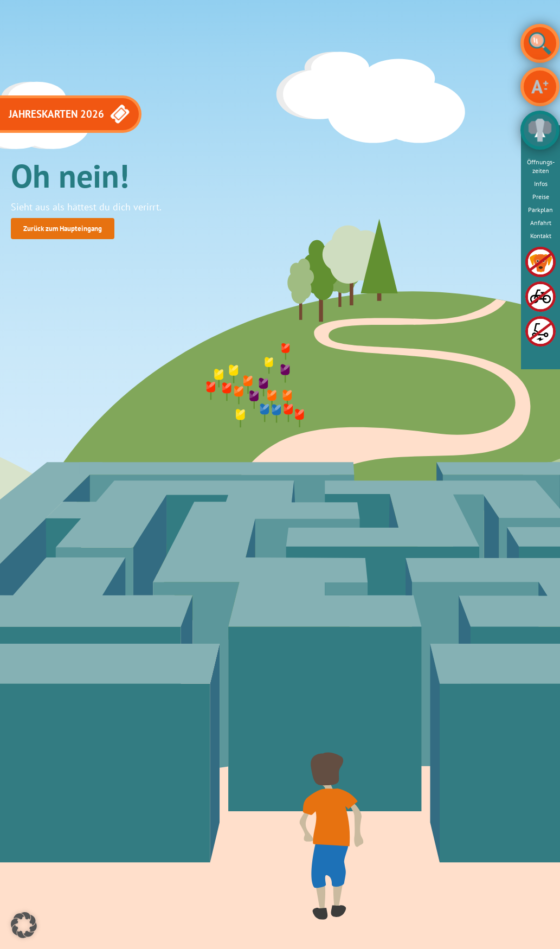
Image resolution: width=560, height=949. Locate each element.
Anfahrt (541, 223)
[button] (24, 925)
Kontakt (541, 236)
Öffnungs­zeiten (541, 166)
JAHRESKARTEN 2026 (70, 114)
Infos (541, 184)
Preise (541, 197)
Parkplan (540, 210)
